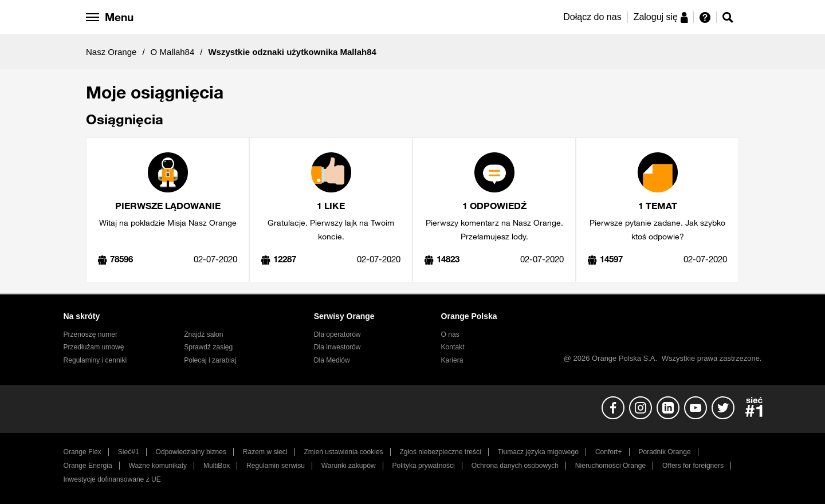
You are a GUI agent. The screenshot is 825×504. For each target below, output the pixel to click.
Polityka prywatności (424, 466)
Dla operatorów (337, 334)
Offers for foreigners (693, 466)
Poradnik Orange (664, 452)
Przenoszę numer (91, 334)
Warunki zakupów (349, 466)
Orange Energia (88, 466)
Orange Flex (82, 452)
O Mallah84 (173, 52)
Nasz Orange (111, 52)
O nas (450, 334)
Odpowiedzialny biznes (191, 452)
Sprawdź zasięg (208, 347)
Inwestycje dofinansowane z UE (112, 479)
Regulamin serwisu (276, 466)
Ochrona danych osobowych (515, 466)
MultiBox (217, 466)
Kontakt (453, 347)
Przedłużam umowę (94, 347)
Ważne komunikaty (158, 466)
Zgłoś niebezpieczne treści (441, 452)
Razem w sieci (265, 452)
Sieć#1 (129, 452)
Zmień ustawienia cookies (343, 452)
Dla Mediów (332, 360)
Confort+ (609, 452)
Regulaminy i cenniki (95, 360)
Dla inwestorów (337, 347)
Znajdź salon (203, 334)
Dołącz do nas (592, 17)
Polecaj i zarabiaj (210, 360)
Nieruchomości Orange (610, 466)
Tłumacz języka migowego (538, 452)
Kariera (452, 360)
